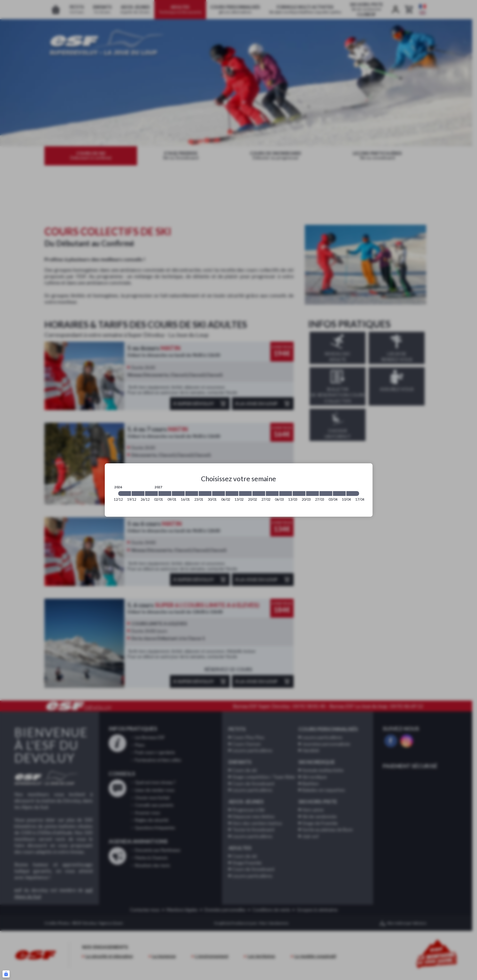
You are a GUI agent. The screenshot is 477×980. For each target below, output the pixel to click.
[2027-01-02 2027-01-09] (165, 494)
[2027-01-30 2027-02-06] (219, 494)
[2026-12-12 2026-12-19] (125, 494)
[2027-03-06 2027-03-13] (286, 494)
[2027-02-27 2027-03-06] (272, 494)
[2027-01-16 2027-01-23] (192, 494)
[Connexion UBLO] (6, 974)
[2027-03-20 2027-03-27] (312, 494)
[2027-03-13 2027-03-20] (299, 494)
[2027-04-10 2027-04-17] (353, 494)
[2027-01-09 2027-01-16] (178, 494)
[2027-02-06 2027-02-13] (232, 494)
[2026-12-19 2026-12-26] (138, 494)
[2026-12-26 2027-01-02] (151, 494)
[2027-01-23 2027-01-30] (205, 494)
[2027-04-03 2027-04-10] (339, 494)
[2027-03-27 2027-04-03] (326, 494)
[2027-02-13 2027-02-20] (245, 494)
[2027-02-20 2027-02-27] (259, 494)
